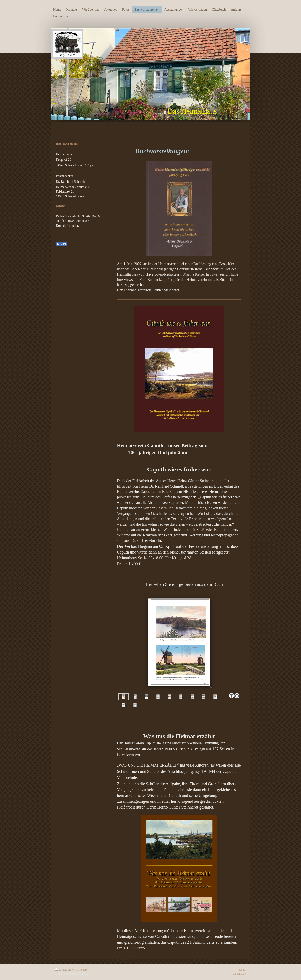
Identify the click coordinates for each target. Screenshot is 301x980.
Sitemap (82, 970)
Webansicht (240, 974)
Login (243, 970)
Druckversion (65, 970)
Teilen (62, 244)
